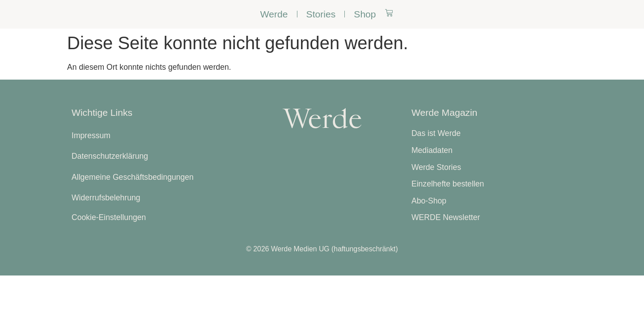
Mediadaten (432, 150)
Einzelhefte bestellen (448, 184)
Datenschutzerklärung (110, 156)
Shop (365, 14)
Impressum (91, 136)
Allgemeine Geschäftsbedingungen (133, 177)
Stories (321, 14)
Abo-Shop (429, 201)
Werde (274, 14)
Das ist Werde (436, 133)
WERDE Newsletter (446, 217)
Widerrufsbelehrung (106, 198)
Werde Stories (436, 167)
